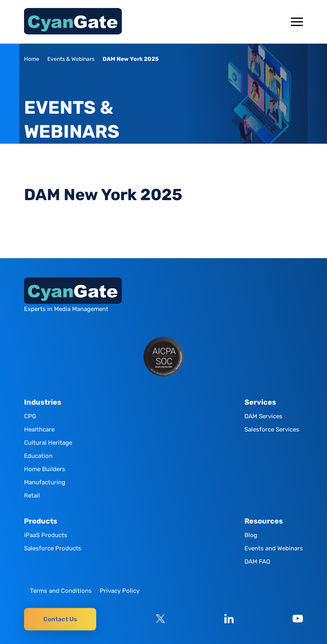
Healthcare (39, 429)
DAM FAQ (257, 562)
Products (41, 521)
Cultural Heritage (48, 443)
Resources (264, 521)
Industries (43, 402)
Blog (251, 535)
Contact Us (60, 619)
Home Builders (45, 469)
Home (32, 59)
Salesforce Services (272, 429)
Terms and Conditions (61, 591)
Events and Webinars (274, 548)
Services (260, 402)
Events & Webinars (71, 59)
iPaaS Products (46, 535)
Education (38, 456)
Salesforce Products (53, 548)
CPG (30, 416)
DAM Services (263, 416)
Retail (32, 496)
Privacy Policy (120, 591)
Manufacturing (45, 482)
